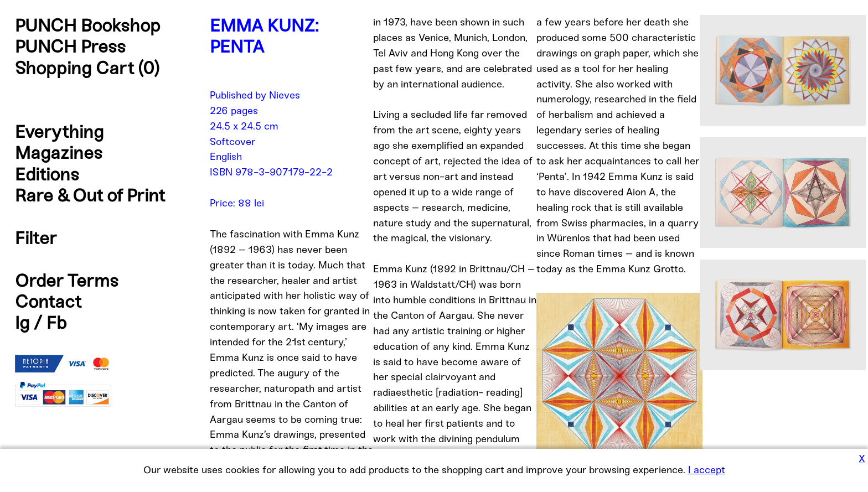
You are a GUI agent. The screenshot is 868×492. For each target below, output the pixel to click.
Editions (47, 174)
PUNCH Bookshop (88, 25)
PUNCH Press (70, 46)
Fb (57, 323)
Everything (59, 132)
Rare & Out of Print (90, 195)
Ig (22, 323)
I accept (707, 470)
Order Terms (67, 281)
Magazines (59, 153)
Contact (48, 302)
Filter (36, 238)
